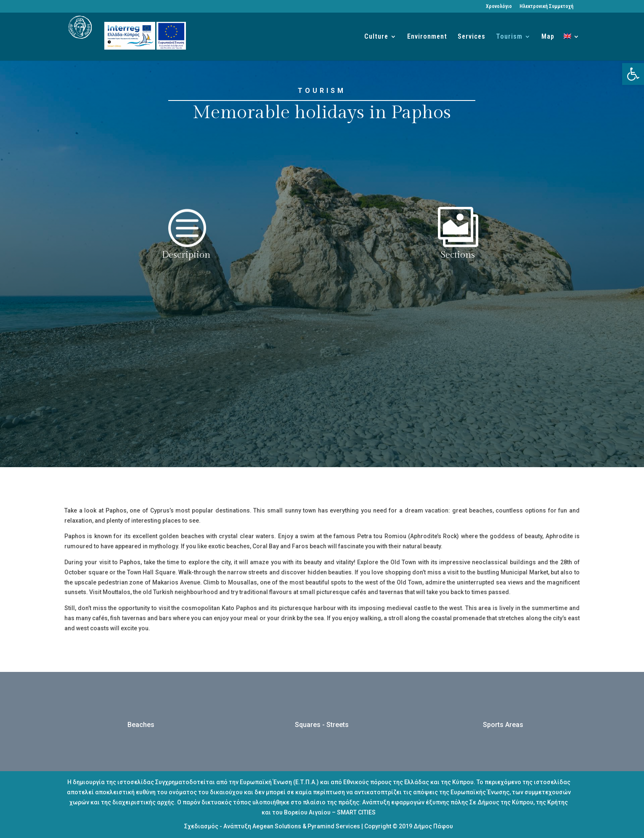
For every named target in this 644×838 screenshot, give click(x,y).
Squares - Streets (322, 725)
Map (548, 37)
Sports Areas (503, 725)
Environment (427, 37)
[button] (633, 74)
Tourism (509, 37)
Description (186, 255)
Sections (458, 255)
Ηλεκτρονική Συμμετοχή (546, 7)
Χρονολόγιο (499, 7)
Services (472, 37)
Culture (376, 37)
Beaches (141, 725)
